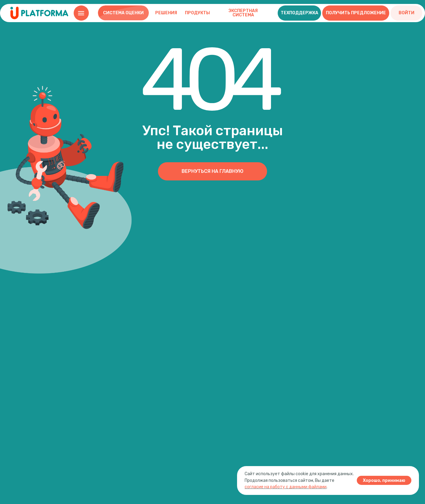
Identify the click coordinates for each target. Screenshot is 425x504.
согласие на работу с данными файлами (286, 487)
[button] (299, 13)
